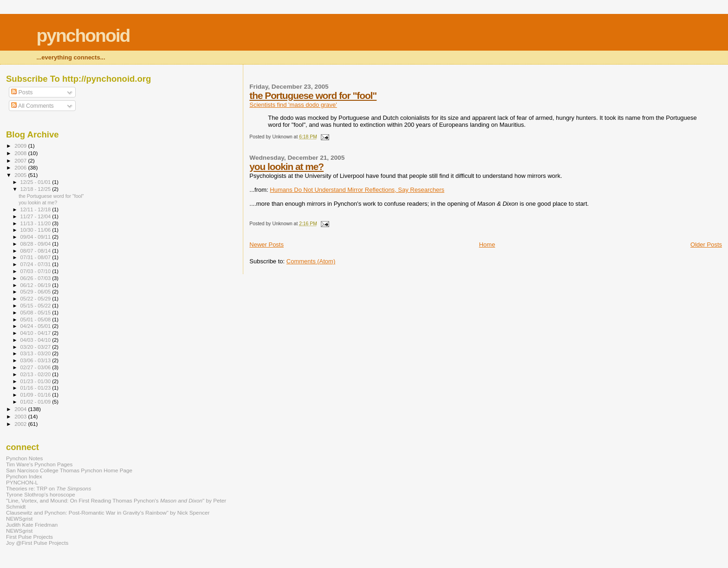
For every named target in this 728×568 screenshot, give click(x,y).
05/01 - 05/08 (36, 320)
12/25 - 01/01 (36, 182)
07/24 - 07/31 (36, 264)
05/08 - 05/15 (36, 313)
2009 (21, 146)
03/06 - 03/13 (36, 360)
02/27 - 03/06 (36, 367)
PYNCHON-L (22, 482)
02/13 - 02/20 (36, 374)
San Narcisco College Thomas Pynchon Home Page (69, 470)
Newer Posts (266, 245)
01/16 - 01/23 (36, 388)
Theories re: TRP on (49, 488)
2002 (21, 424)
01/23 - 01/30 (36, 381)
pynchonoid (83, 36)
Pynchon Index (24, 476)
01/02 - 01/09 (36, 402)
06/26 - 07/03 (36, 278)
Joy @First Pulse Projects (37, 543)
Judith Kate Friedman (32, 525)
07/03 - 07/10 (36, 271)
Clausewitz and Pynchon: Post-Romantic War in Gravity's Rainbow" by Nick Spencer (108, 513)
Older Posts (706, 245)
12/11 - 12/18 (36, 209)
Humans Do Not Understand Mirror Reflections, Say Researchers (357, 190)
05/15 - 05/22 (36, 306)
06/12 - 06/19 (36, 285)
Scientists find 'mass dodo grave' (293, 105)
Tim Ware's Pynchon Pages (39, 464)
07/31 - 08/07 (36, 257)
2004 (21, 409)
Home (487, 245)
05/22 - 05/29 (36, 299)
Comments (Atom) (311, 261)
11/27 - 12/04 (36, 216)
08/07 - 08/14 (36, 251)
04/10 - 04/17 (36, 333)
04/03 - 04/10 (36, 340)
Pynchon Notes (24, 458)
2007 (21, 160)
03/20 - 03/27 (36, 347)
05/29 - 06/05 (36, 292)
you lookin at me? (286, 166)
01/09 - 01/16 (36, 395)
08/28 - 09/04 (36, 244)
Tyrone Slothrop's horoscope (41, 494)
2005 (21, 175)
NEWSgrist (19, 519)
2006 (21, 167)
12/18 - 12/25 (36, 189)
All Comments (32, 106)
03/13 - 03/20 (36, 353)
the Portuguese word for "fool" (313, 95)
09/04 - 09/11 (36, 237)
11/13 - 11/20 (36, 223)
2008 (21, 153)
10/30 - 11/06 (36, 230)
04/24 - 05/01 (36, 326)
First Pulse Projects (29, 537)
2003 (21, 416)
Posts (22, 92)
